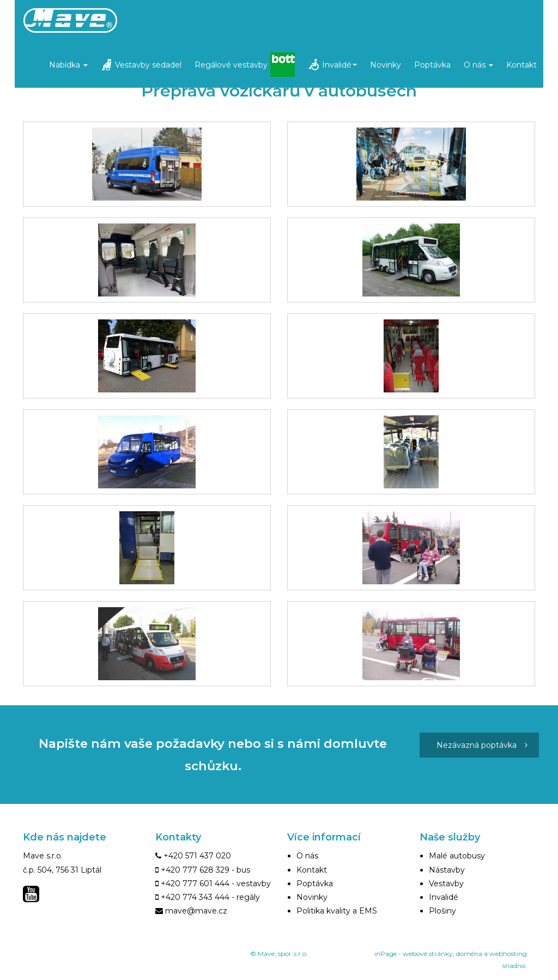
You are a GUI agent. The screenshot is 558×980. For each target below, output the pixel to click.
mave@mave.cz (196, 911)
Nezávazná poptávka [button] (482, 745)
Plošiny (442, 911)
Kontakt (521, 65)
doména (469, 954)
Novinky (386, 65)
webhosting (508, 954)
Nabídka (68, 65)
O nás (478, 65)
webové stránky (428, 954)
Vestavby (446, 884)
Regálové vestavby (231, 65)
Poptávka (432, 65)
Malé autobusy (457, 856)
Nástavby (447, 870)
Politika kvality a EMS (337, 911)
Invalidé (339, 65)
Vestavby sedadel (148, 65)
